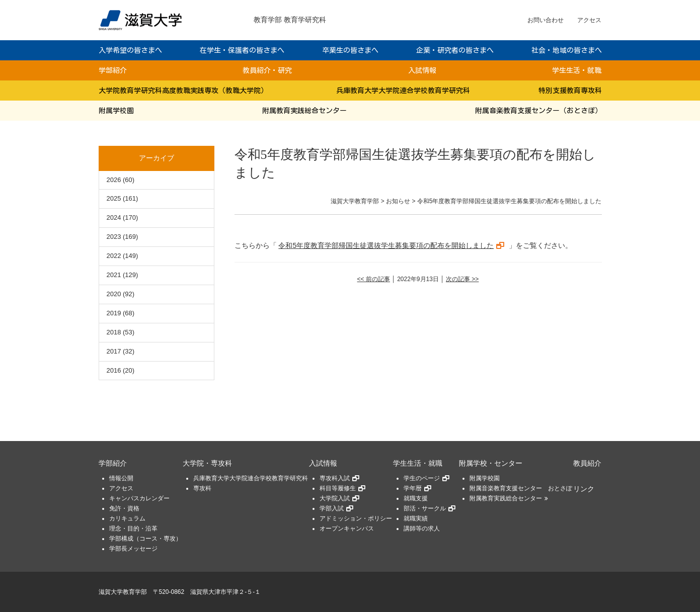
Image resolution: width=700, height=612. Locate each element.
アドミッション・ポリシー (356, 518)
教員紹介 (587, 463)
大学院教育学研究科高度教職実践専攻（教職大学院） (183, 91)
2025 (114, 198)
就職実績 (416, 518)
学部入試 (332, 508)
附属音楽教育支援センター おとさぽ (521, 488)
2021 (114, 275)
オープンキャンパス (347, 529)
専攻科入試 (335, 478)
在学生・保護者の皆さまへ (242, 50)
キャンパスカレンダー (139, 498)
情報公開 (121, 478)
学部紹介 (113, 70)
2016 (114, 370)
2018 (114, 332)
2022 (114, 256)
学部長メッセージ (133, 549)
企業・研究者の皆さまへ (455, 50)
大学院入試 (335, 498)
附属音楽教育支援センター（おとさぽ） (538, 111)
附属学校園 (116, 111)
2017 (114, 351)
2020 (114, 294)
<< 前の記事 (374, 279)
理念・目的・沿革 (133, 529)
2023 (114, 237)
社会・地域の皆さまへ (567, 50)
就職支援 (416, 498)
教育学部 (268, 20)
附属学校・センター (491, 463)
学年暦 (413, 488)
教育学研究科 (305, 20)
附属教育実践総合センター (304, 111)
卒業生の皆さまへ (350, 50)
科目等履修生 (338, 488)
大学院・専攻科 (207, 463)
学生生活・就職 (577, 70)
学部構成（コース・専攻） (145, 539)
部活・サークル (425, 508)
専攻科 (202, 488)
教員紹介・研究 (267, 70)
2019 (114, 313)
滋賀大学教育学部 (123, 592)
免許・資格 (124, 508)
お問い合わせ (546, 20)
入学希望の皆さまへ (130, 50)
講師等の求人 (422, 529)
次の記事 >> (462, 279)
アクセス (589, 20)
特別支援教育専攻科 (570, 91)
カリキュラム (127, 518)
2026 (114, 180)
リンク (584, 489)
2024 (114, 217)
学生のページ (422, 478)
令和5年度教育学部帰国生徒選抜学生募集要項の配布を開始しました (386, 245)
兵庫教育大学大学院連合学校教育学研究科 (403, 91)
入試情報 (422, 70)
